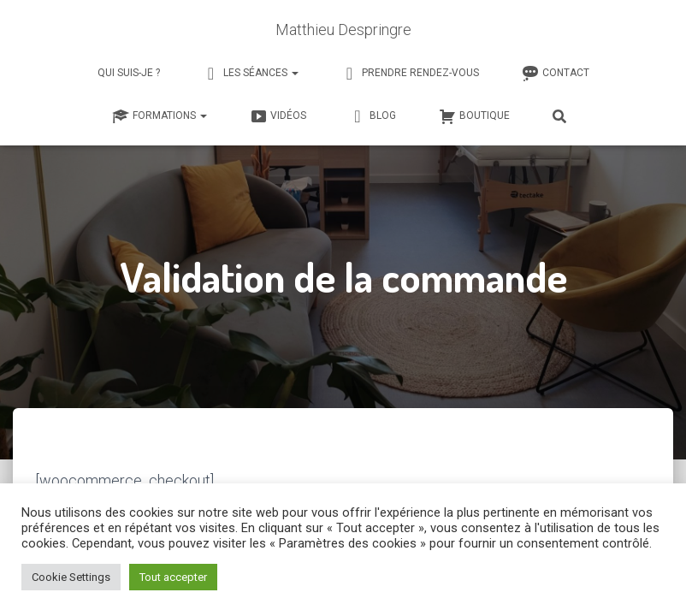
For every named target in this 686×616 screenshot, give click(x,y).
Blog (373, 116)
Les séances (251, 74)
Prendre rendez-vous (410, 74)
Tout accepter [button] (173, 577)
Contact (556, 74)
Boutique (474, 116)
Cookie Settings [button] (71, 577)
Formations (160, 116)
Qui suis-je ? (129, 73)
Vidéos (278, 116)
